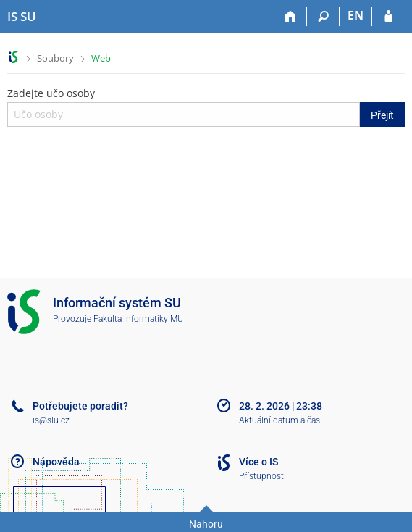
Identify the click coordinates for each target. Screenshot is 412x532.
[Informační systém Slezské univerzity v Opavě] (22, 17)
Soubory (55, 58)
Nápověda (56, 462)
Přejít (382, 115)
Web (101, 58)
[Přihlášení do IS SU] (388, 17)
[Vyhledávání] (323, 17)
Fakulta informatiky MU (138, 319)
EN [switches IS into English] (356, 15)
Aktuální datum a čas (279, 420)
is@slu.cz (51, 420)
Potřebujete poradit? (80, 406)
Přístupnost (261, 476)
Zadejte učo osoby (206, 107)
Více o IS (258, 462)
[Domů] (291, 17)
